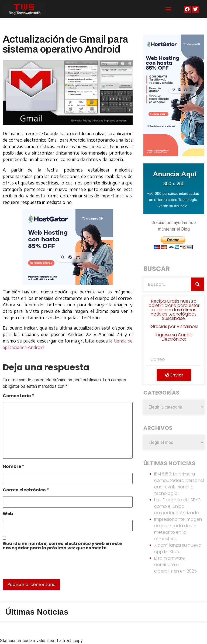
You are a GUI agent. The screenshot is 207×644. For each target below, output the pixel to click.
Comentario (18, 396)
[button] (168, 9)
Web (8, 514)
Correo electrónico (26, 490)
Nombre (13, 467)
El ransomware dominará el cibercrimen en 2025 (175, 565)
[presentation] (40, 567)
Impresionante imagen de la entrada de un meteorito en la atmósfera (178, 529)
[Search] (198, 284)
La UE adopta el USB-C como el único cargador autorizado (177, 506)
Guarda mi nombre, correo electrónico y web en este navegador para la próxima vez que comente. (62, 546)
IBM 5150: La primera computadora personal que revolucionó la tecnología (179, 484)
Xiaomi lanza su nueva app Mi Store (178, 548)
